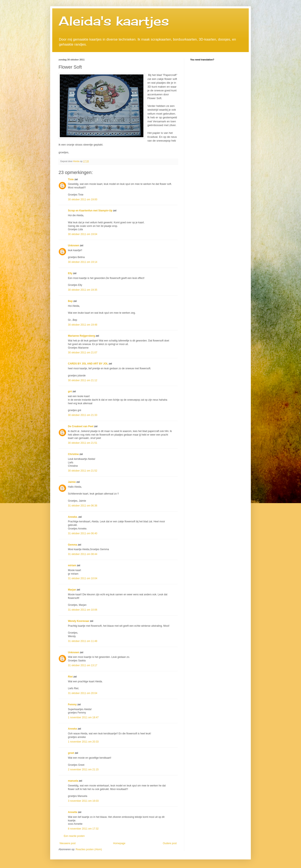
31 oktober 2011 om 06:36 (83, 506)
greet (71, 753)
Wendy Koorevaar (79, 621)
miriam (72, 565)
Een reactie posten (74, 836)
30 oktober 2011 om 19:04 (83, 234)
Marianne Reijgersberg (81, 336)
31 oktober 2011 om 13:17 (83, 665)
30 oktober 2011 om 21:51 (83, 443)
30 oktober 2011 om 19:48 (83, 325)
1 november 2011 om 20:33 (83, 742)
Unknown (74, 245)
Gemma (73, 545)
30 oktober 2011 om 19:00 (83, 199)
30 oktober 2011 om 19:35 (83, 290)
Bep (70, 301)
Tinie (71, 179)
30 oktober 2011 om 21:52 (83, 471)
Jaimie (72, 482)
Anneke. (73, 517)
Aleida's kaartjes (114, 21)
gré (70, 391)
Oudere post (170, 843)
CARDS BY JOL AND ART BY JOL (88, 364)
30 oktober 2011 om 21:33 (83, 415)
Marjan (72, 590)
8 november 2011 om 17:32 (83, 829)
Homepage (119, 843)
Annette (73, 812)
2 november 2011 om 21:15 (83, 770)
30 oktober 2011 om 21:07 (83, 353)
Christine (73, 454)
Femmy (72, 704)
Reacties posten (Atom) (89, 849)
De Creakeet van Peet (81, 426)
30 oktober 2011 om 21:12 (83, 380)
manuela (73, 781)
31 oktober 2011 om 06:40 (83, 533)
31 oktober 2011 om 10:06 (83, 610)
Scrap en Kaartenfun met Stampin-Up (90, 211)
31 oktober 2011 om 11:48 (83, 641)
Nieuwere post (68, 843)
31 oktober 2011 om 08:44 (83, 554)
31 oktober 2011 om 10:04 (83, 578)
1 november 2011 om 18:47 (83, 717)
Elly (70, 273)
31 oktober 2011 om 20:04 (83, 693)
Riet (70, 677)
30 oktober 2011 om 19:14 (83, 262)
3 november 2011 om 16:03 (83, 801)
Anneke (72, 729)
